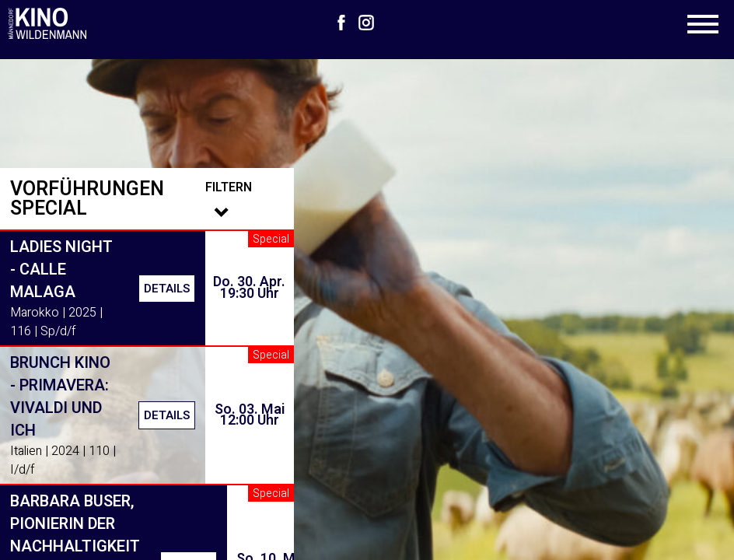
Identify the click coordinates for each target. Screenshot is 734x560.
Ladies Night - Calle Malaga (61, 269)
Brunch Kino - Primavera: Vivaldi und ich (60, 397)
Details (167, 289)
